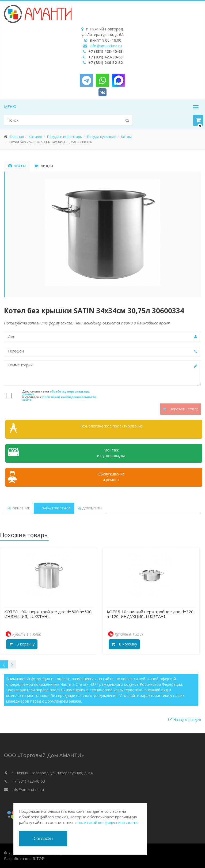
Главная (17, 137)
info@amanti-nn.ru (106, 46)
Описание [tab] (17, 508)
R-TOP (38, 859)
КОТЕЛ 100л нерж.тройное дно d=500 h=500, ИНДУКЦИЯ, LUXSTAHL (48, 614)
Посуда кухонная (102, 137)
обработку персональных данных (56, 393)
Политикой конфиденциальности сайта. (59, 399)
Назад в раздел (185, 719)
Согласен (43, 838)
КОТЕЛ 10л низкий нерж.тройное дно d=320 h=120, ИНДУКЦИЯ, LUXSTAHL (150, 614)
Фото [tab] (17, 166)
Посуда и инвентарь (65, 137)
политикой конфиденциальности (108, 823)
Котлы (126, 137)
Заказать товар (181, 409)
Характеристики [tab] (49, 508)
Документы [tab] (82, 508)
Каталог (35, 137)
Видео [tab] (44, 166)
